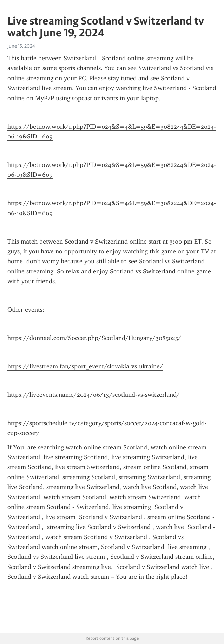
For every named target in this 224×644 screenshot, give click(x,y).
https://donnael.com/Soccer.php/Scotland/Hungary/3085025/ (94, 338)
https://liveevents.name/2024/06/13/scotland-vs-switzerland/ (94, 395)
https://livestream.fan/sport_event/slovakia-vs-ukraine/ (85, 366)
